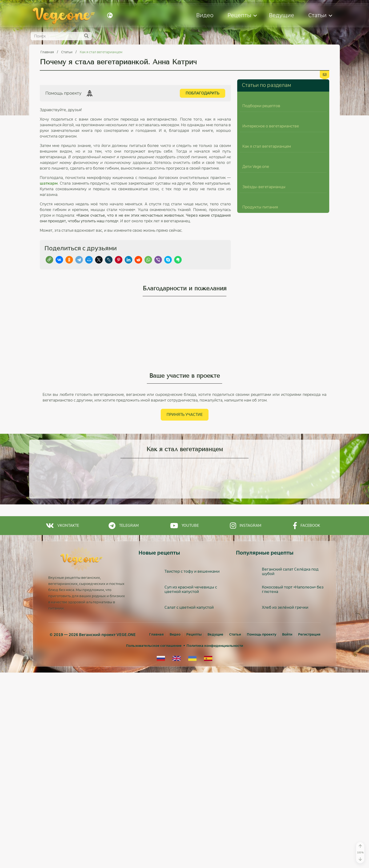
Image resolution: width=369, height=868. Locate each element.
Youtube (184, 721)
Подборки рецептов (261, 148)
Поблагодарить (203, 93)
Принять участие (185, 610)
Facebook (307, 721)
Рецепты (242, 15)
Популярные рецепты (265, 748)
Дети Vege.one (256, 335)
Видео (205, 15)
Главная (48, 52)
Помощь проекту (262, 830)
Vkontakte (62, 721)
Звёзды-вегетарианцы (264, 398)
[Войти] (287, 830)
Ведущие (282, 15)
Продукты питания (260, 460)
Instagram (246, 721)
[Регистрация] (309, 830)
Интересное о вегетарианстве (271, 210)
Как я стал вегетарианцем (101, 52)
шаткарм (49, 183)
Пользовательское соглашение (154, 841)
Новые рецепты (159, 748)
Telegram (124, 721)
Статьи (320, 15)
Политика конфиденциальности (215, 841)
